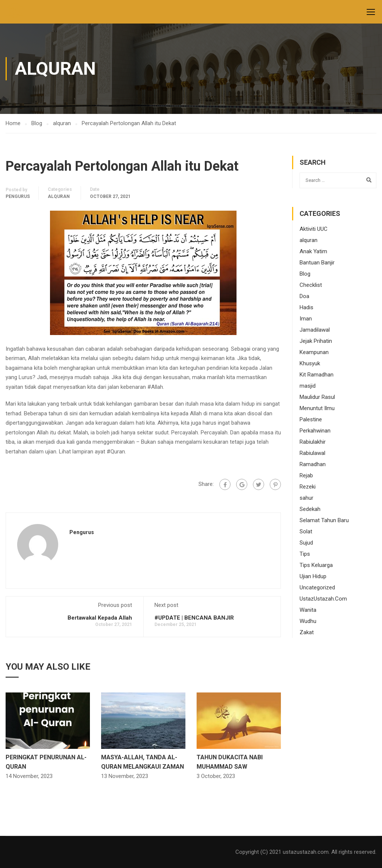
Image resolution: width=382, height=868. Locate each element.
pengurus (18, 196)
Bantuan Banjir (317, 263)
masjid (308, 386)
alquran (59, 196)
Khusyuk (310, 363)
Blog (305, 274)
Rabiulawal (312, 453)
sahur (306, 498)
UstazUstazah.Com (323, 599)
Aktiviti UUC (314, 229)
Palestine (311, 419)
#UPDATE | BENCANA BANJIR (194, 618)
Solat (306, 531)
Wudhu (308, 621)
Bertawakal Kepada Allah (100, 618)
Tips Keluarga (316, 565)
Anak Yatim (313, 251)
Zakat (307, 632)
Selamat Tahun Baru (324, 520)
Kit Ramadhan (317, 375)
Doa (304, 296)
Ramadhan (313, 464)
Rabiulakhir (313, 442)
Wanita (308, 610)
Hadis (306, 307)
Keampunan (314, 352)
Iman (306, 319)
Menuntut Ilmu (317, 408)
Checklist (311, 285)
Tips (305, 554)
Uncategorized (317, 588)
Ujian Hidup (313, 576)
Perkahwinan (315, 431)
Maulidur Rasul (317, 397)
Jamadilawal (315, 330)
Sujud (306, 543)
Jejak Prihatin (316, 341)
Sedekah (310, 509)
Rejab (306, 475)
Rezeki (308, 487)
